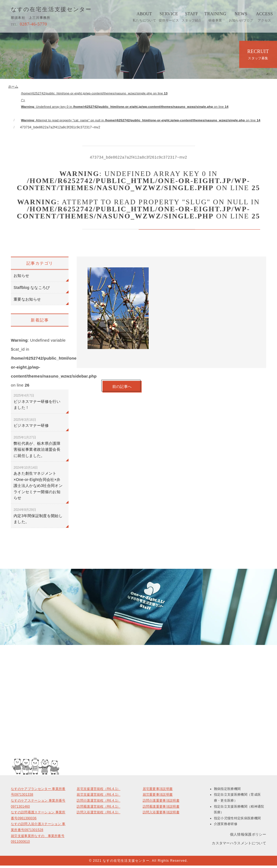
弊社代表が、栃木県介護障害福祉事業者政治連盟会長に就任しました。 (37, 449)
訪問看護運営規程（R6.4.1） (98, 809)
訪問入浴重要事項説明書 (161, 815)
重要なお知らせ (27, 302)
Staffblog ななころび (32, 290)
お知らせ (21, 278)
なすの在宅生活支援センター (52, 10)
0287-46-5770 (29, 24)
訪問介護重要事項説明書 (161, 803)
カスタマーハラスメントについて (239, 845)
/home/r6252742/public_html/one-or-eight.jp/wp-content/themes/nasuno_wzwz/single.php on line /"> (145, 108)
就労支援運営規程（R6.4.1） (98, 797)
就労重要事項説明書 (158, 797)
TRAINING (215, 17)
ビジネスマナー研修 (31, 425)
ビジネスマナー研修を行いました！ (37, 404)
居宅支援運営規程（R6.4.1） (98, 791)
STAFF (192, 17)
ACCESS (264, 17)
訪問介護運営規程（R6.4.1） (98, 803)
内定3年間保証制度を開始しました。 (38, 518)
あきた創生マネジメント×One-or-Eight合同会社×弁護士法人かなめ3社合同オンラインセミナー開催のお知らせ (38, 485)
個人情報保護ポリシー (248, 836)
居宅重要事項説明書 (158, 791)
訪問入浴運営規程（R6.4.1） (98, 815)
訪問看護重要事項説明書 (161, 809)
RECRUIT (258, 54)
